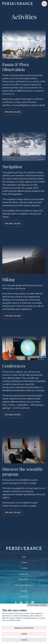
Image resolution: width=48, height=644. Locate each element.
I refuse (24, 634)
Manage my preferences (24, 628)
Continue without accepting (37, 605)
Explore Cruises (13, 112)
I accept (24, 640)
